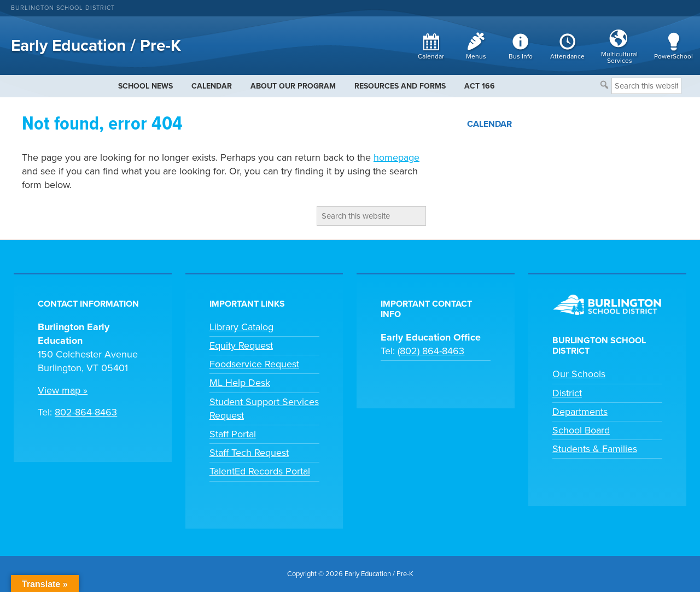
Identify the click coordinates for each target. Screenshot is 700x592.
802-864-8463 (86, 412)
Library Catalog (241, 327)
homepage (396, 157)
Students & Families (595, 449)
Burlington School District (63, 8)
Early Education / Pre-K (96, 46)
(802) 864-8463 (431, 351)
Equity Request (241, 345)
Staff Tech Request (249, 453)
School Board (581, 430)
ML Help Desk (240, 383)
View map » (63, 390)
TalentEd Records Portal (260, 471)
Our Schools (579, 374)
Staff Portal (233, 434)
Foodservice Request (254, 364)
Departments (580, 412)
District (567, 393)
